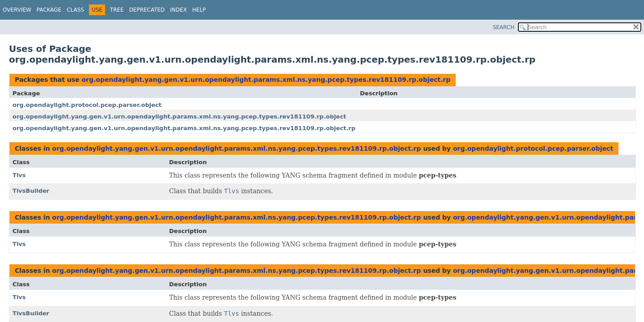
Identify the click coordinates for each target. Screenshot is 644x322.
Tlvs (19, 175)
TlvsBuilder (31, 191)
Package (49, 10)
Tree (117, 10)
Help (199, 10)
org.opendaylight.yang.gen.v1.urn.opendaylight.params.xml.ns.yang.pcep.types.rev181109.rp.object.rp (266, 80)
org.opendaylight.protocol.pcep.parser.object (87, 105)
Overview (17, 10)
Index (178, 10)
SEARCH (504, 27)
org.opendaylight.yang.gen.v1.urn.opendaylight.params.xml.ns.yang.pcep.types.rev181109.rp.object (179, 117)
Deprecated (147, 10)
